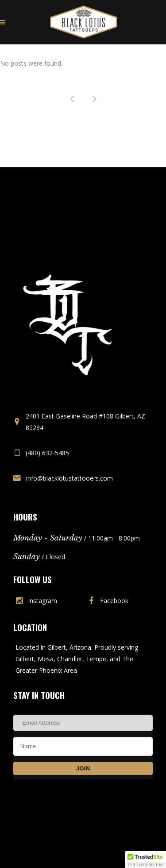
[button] (146, 860)
